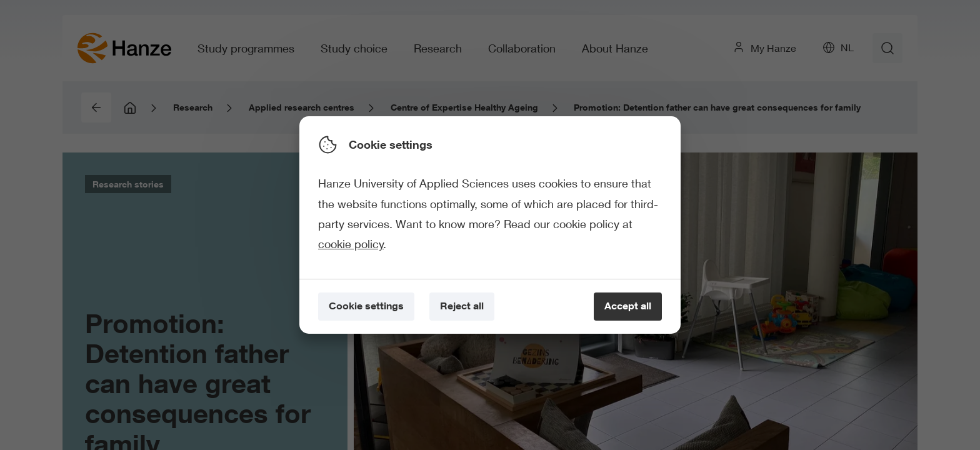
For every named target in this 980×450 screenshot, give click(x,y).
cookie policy (351, 244)
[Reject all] (462, 307)
